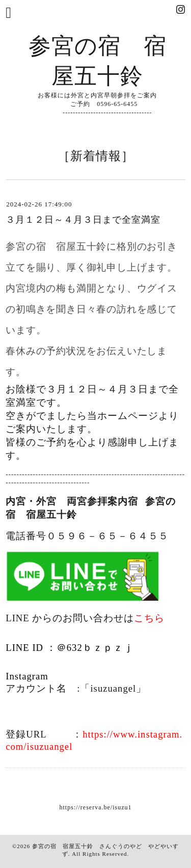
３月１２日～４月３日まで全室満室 (83, 220)
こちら (149, 618)
